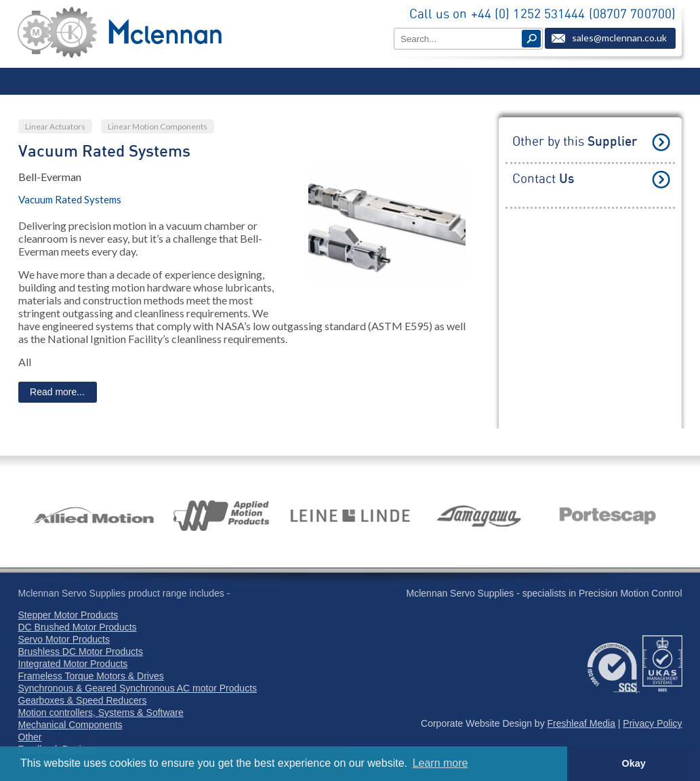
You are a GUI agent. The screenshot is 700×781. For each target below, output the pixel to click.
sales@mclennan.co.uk (619, 38)
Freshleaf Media (581, 723)
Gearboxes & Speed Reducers (83, 700)
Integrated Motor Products (73, 664)
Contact (543, 179)
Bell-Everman (50, 177)
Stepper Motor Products (68, 615)
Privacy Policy (652, 723)
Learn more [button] (440, 763)
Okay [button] (633, 763)
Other (30, 737)
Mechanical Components (70, 725)
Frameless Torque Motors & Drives (91, 676)
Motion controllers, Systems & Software (101, 713)
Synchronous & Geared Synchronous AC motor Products (138, 688)
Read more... (57, 392)
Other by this (575, 142)
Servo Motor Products (64, 639)
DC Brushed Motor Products (78, 627)
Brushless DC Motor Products (81, 652)
